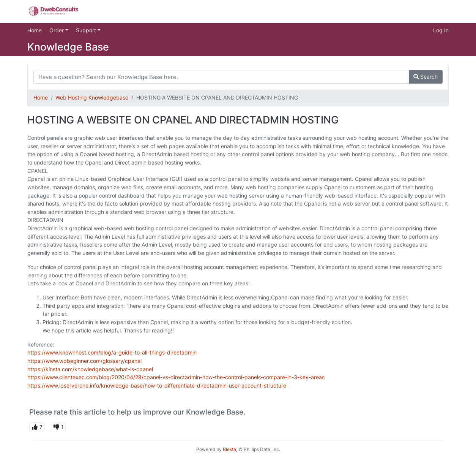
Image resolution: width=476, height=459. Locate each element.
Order (57, 30)
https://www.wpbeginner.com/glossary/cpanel (84, 361)
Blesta (229, 449)
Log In (441, 30)
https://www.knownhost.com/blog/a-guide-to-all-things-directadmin (112, 352)
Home (35, 30)
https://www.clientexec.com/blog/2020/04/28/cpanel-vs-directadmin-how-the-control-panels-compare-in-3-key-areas (176, 377)
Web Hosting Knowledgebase (92, 97)
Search (426, 77)
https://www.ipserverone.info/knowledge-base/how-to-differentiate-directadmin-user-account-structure (157, 385)
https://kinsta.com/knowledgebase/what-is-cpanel (90, 369)
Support (87, 30)
